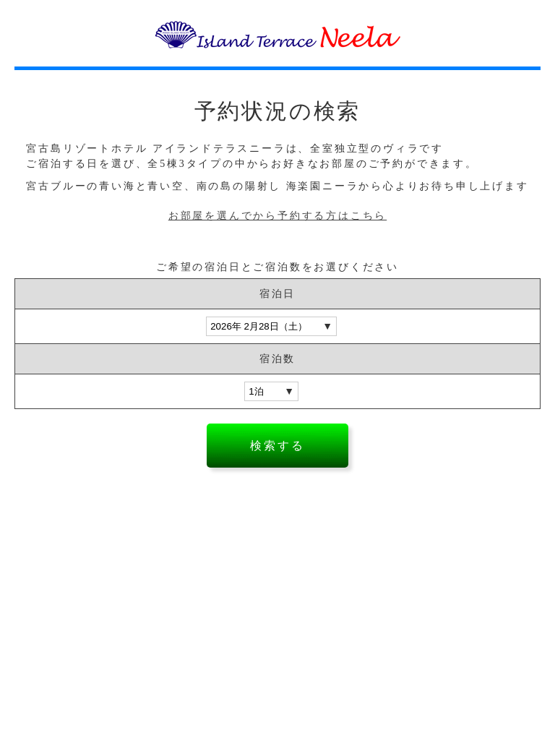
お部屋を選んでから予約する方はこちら (277, 216)
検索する (277, 446)
